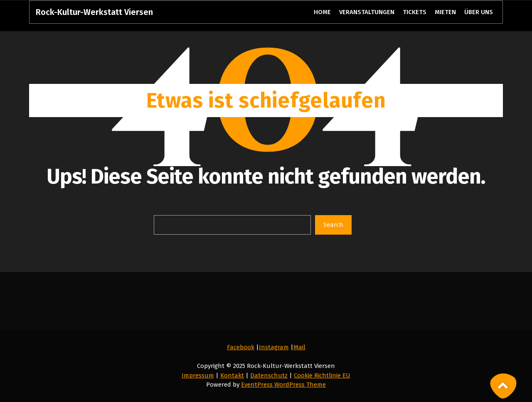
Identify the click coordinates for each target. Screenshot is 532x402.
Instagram (274, 347)
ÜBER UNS (478, 12)
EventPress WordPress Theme (283, 385)
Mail (299, 347)
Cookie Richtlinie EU (322, 375)
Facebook (241, 347)
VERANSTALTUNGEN (367, 12)
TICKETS (415, 12)
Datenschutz (269, 375)
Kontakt (232, 375)
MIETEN (445, 12)
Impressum (198, 375)
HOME (322, 12)
